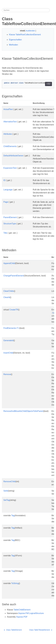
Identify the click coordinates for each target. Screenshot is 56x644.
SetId (6, 491)
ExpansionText (10, 168)
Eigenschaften (15, 40)
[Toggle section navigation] (52, 10)
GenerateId (8, 340)
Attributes (8, 134)
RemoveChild (9, 482)
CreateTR (14, 310)
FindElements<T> (11, 328)
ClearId (7, 297)
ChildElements (10, 146)
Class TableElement (13, 630)
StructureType (10, 224)
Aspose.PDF (22, 617)
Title (5, 233)
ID (4, 180)
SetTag (7, 500)
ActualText (8, 109)
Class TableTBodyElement (41, 630)
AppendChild (9, 263)
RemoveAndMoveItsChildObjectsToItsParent (23, 411)
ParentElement (10, 217)
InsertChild (8, 353)
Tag (13, 515)
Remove (7, 374)
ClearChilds (9, 291)
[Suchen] (26, 10)
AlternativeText (10, 122)
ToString (15, 583)
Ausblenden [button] (31, 31)
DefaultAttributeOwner (13, 156)
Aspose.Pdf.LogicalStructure (31, 613)
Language (8, 190)
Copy (48, 84)
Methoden (13, 45)
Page (6, 202)
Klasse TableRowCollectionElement (25, 35)
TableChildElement (22, 610)
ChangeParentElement (14, 276)
